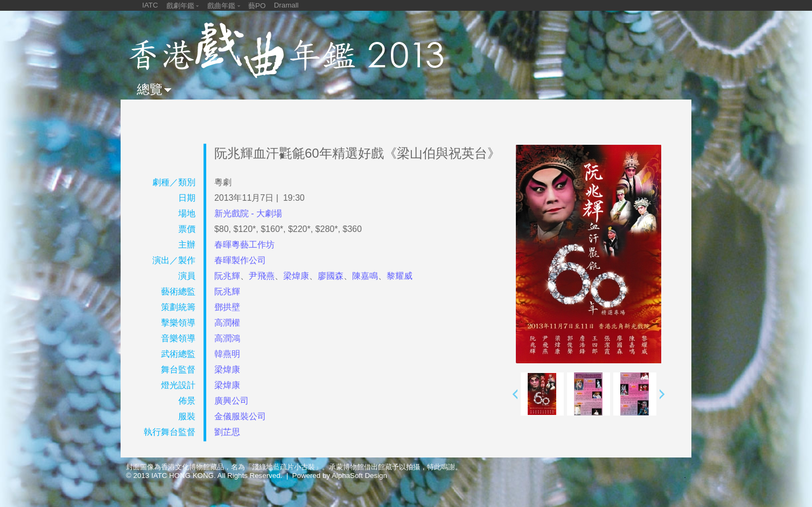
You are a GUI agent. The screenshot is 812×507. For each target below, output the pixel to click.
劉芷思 (227, 432)
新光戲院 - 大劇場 (248, 213)
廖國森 (331, 276)
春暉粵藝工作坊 (244, 245)
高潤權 (227, 323)
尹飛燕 (262, 276)
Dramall (286, 5)
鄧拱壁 (227, 307)
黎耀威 (400, 276)
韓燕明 (227, 354)
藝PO (257, 6)
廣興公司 (232, 401)
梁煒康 (296, 276)
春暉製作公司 (240, 260)
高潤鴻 (227, 338)
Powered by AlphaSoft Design (340, 476)
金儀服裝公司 (240, 416)
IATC (150, 5)
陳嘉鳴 (365, 276)
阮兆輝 (227, 276)
